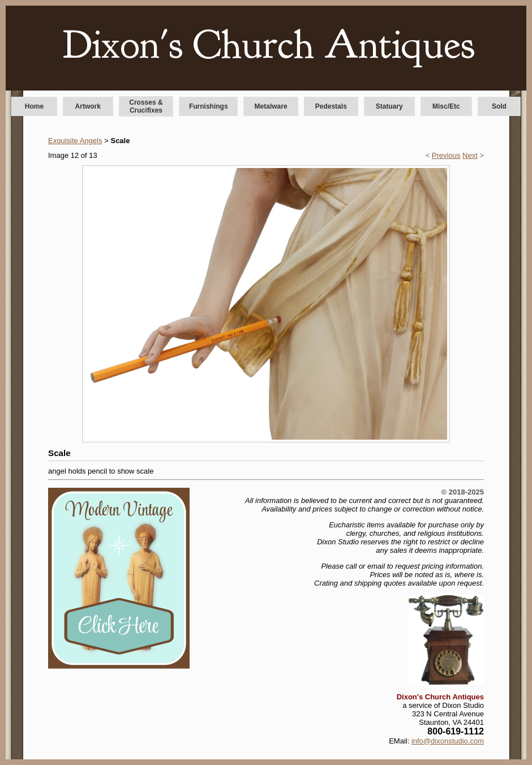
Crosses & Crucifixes (146, 106)
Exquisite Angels (75, 141)
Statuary (389, 106)
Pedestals (331, 106)
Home (34, 106)
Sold (499, 106)
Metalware (271, 106)
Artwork (88, 106)
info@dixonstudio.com (448, 741)
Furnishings (209, 106)
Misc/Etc (446, 106)
